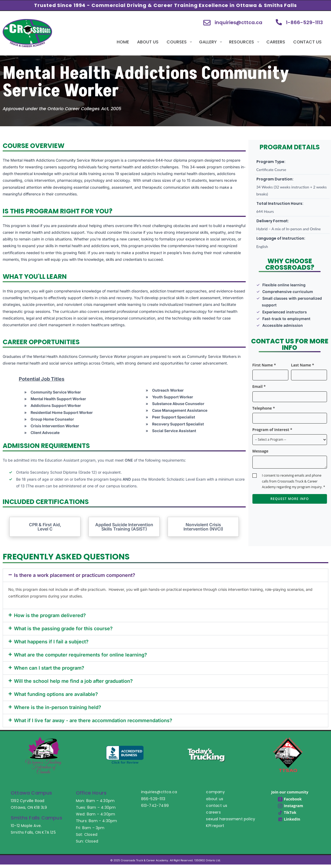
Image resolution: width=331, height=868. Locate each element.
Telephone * (264, 408)
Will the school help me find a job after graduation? (73, 681)
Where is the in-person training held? (58, 707)
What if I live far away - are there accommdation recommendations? (93, 720)
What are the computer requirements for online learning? (80, 655)
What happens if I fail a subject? (51, 642)
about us (215, 799)
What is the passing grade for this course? (63, 628)
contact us (217, 806)
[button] (165, 575)
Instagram (290, 806)
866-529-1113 (153, 799)
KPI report (215, 826)
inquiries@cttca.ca (238, 22)
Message (260, 451)
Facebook (290, 799)
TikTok (287, 812)
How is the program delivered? (50, 615)
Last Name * (303, 365)
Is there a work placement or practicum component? (75, 575)
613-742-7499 (155, 806)
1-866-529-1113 (304, 22)
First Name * (264, 365)
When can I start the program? (49, 668)
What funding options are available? (56, 694)
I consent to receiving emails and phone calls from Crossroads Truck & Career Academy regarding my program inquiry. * (294, 481)
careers (213, 812)
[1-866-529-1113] (279, 22)
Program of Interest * (272, 430)
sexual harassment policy (231, 819)
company (215, 792)
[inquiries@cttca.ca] (207, 23)
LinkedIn (289, 819)
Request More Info (290, 499)
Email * (259, 386)
